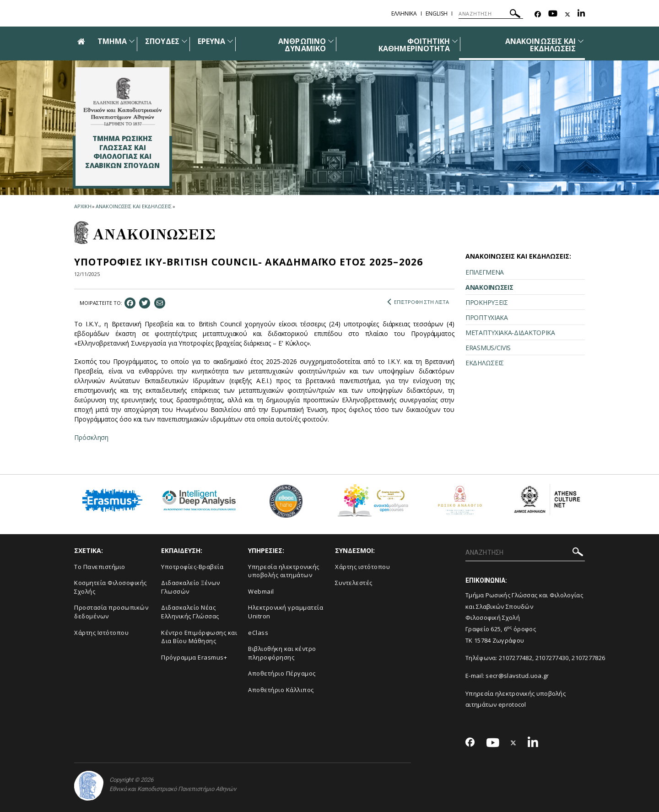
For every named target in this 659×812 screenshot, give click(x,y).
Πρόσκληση (91, 437)
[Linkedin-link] (581, 14)
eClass (258, 633)
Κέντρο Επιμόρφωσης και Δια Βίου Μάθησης (199, 637)
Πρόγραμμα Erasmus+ (194, 657)
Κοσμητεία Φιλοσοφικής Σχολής (111, 587)
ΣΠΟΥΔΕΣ (162, 41)
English (437, 14)
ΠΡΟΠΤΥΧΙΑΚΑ (487, 317)
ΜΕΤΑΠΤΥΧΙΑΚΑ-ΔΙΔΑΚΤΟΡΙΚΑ (510, 333)
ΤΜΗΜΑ (112, 41)
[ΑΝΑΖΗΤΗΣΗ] (491, 14)
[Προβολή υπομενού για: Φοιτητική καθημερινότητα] (455, 41)
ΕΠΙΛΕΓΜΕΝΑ (485, 272)
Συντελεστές (354, 583)
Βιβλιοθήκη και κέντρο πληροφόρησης (282, 653)
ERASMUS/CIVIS (488, 348)
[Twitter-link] (567, 14)
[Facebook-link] (538, 14)
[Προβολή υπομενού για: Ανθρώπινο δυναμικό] (331, 41)
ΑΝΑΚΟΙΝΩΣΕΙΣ (489, 287)
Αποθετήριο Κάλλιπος (281, 690)
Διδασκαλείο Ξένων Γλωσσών (191, 587)
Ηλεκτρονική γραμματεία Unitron (286, 612)
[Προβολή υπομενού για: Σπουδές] (184, 41)
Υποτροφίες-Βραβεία (192, 567)
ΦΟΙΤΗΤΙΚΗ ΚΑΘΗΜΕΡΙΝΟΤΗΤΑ (414, 45)
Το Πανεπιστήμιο (100, 567)
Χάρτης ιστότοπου (362, 567)
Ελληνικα (404, 14)
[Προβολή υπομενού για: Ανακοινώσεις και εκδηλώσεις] (581, 41)
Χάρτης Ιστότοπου (101, 633)
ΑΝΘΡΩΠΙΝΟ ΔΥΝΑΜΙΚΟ (302, 45)
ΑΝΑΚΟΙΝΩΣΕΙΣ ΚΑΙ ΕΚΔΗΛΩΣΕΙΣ (540, 45)
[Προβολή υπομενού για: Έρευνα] (230, 41)
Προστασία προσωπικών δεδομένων (111, 612)
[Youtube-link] (553, 14)
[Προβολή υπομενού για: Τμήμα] (132, 41)
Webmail (261, 591)
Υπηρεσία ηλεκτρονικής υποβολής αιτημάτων (284, 571)
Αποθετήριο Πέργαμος (282, 673)
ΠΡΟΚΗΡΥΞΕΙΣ (487, 302)
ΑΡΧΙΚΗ (83, 206)
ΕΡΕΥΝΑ (211, 41)
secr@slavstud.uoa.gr (517, 676)
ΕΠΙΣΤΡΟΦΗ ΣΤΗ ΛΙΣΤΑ (418, 302)
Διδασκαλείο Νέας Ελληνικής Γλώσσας (190, 612)
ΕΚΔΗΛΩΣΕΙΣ (485, 363)
